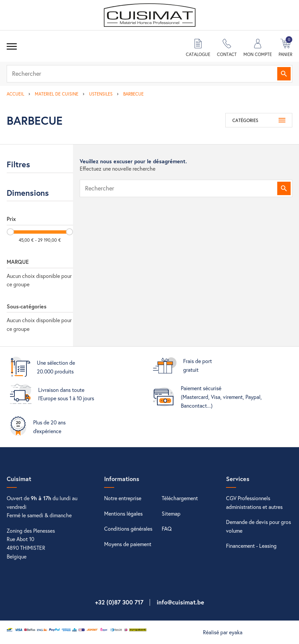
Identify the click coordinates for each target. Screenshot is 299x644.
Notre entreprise (123, 498)
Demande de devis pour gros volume (258, 526)
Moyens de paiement (128, 544)
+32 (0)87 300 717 (119, 602)
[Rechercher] (149, 74)
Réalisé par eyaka (223, 632)
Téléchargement (180, 498)
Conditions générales (128, 529)
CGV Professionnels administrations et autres (254, 502)
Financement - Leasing (251, 546)
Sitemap (171, 513)
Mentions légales (123, 513)
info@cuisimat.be (180, 602)
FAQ (167, 529)
